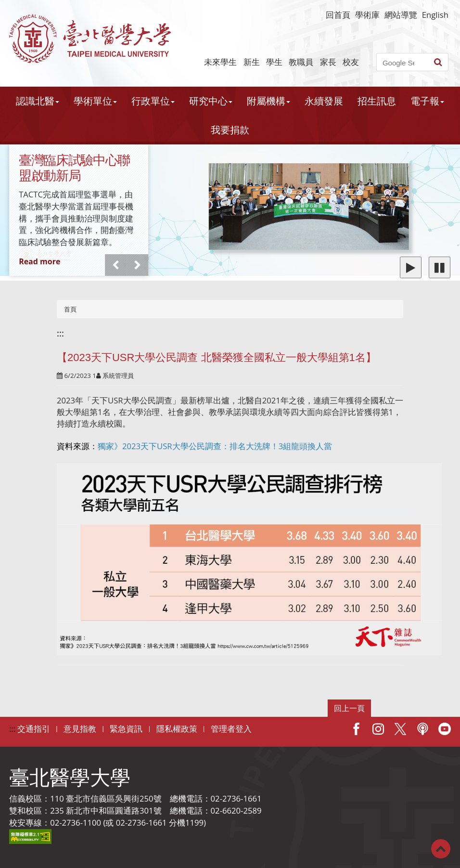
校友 (351, 62)
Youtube (445, 729)
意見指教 (80, 729)
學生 (274, 62)
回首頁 (338, 15)
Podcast (422, 729)
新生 (252, 62)
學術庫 (367, 15)
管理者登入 (231, 729)
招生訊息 (377, 101)
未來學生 (220, 62)
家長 (328, 62)
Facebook (356, 729)
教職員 (301, 62)
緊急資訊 (126, 729)
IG (378, 729)
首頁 (70, 309)
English (435, 15)
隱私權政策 (177, 729)
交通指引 (34, 729)
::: (60, 333)
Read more (39, 261)
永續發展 (324, 101)
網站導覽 (401, 15)
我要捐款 (230, 130)
